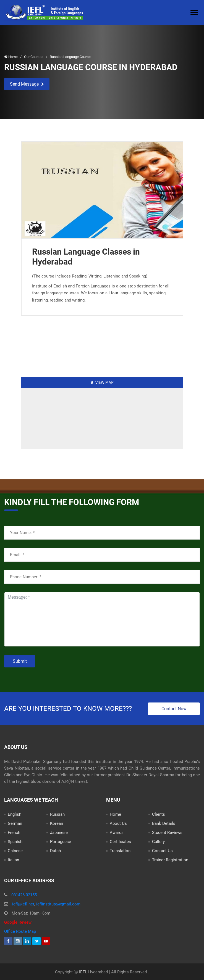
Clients (159, 814)
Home (11, 57)
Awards (117, 833)
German (15, 823)
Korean (57, 823)
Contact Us (162, 851)
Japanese (59, 833)
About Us (118, 823)
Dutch (55, 851)
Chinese (15, 851)
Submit (20, 661)
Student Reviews (167, 833)
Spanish (15, 842)
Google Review (18, 922)
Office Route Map (20, 931)
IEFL (83, 972)
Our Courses (34, 57)
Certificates (120, 842)
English (15, 814)
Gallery (158, 842)
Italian (13, 860)
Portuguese (61, 842)
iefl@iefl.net (23, 904)
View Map (102, 382)
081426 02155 (24, 895)
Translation (120, 851)
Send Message (27, 84)
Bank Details (164, 823)
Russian (57, 814)
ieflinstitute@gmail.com (58, 904)
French (14, 833)
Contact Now (174, 709)
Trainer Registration (170, 860)
